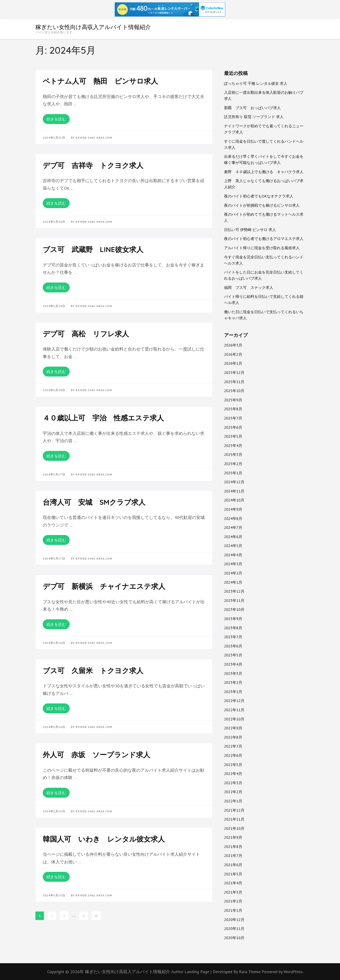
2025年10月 (234, 391)
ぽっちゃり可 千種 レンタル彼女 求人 (256, 83)
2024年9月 (233, 509)
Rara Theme (250, 972)
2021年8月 (233, 847)
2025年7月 (233, 418)
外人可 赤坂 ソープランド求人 (96, 755)
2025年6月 (233, 427)
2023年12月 (234, 591)
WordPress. (293, 972)
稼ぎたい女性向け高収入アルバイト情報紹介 (93, 27)
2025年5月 (233, 436)
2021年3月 (233, 892)
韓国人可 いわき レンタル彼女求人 (104, 839)
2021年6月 (233, 865)
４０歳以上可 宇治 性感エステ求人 (103, 418)
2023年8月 (233, 628)
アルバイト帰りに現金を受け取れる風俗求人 (262, 248)
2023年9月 (233, 619)
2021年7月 (233, 856)
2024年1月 (233, 582)
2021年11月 (234, 819)
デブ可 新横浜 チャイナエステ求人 (104, 586)
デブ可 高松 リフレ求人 (86, 334)
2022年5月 (233, 765)
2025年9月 (233, 400)
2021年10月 (234, 828)
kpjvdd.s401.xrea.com (94, 138)
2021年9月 (233, 837)
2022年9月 (233, 728)
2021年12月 (234, 810)
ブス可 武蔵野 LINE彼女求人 (93, 249)
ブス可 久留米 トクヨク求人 (93, 671)
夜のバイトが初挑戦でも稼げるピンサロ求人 (262, 205)
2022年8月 (233, 737)
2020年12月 (234, 920)
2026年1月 (233, 363)
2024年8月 (233, 518)
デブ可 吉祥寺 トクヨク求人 (93, 165)
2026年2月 (233, 354)
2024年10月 (234, 500)
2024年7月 (233, 527)
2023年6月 (233, 646)
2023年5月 (233, 655)
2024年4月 (233, 555)
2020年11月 (234, 929)
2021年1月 (233, 910)
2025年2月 (233, 464)
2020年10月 (234, 938)
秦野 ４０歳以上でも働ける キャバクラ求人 (264, 172)
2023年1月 (233, 692)
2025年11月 (234, 382)
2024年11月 (234, 491)
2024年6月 (233, 537)
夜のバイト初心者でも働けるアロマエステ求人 (264, 239)
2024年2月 (233, 573)
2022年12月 (234, 701)
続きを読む (56, 119)
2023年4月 (233, 664)
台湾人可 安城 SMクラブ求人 (94, 502)
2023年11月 (234, 600)
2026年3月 (233, 345)
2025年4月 (233, 445)
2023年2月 (233, 682)
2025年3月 (233, 454)
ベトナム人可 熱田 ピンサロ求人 (100, 81)
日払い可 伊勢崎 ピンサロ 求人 (250, 230)
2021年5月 (233, 874)
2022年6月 (233, 755)
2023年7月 (233, 637)
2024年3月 (233, 564)
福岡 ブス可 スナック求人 (249, 287)
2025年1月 (233, 473)
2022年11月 (234, 710)
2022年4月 (233, 774)
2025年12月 (234, 372)
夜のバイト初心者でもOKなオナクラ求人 (259, 196)
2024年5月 (233, 546)
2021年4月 (233, 883)
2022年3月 (233, 783)
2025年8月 (233, 409)
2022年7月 (233, 746)
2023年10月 (234, 609)
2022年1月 (233, 801)
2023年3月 (233, 673)
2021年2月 (233, 901)
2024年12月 (234, 482)
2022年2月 (233, 792)
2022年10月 (234, 719)
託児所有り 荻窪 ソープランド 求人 (254, 117)
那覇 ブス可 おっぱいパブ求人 (252, 108)
